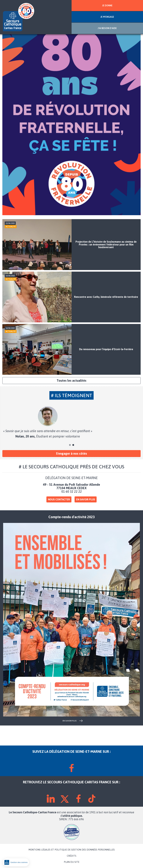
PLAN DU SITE (72, 862)
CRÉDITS (72, 856)
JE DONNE (107, 6)
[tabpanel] (71, 422)
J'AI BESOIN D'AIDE (107, 28)
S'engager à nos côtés (71, 453)
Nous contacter (59, 499)
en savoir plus (70, 721)
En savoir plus (86, 499)
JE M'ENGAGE (107, 17)
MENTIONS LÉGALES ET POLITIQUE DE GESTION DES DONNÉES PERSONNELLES (72, 850)
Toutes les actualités (71, 380)
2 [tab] (73, 445)
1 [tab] (70, 445)
